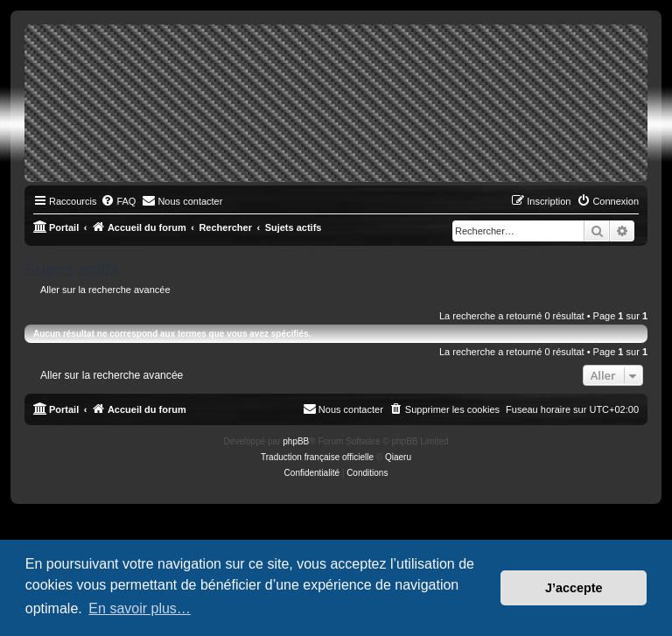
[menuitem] (118, 201)
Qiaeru (398, 457)
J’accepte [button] (574, 588)
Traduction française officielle (317, 457)
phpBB (296, 441)
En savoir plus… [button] (140, 608)
